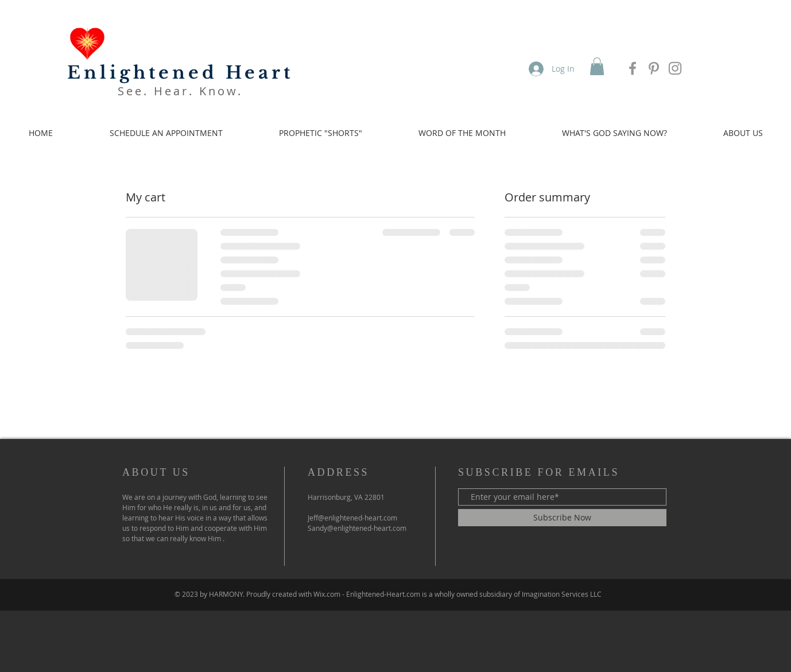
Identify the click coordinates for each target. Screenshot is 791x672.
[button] (597, 66)
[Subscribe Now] (562, 518)
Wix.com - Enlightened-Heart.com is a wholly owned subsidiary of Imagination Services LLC (457, 594)
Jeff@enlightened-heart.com (352, 518)
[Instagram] (675, 68)
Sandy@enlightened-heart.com (357, 528)
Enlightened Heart (180, 73)
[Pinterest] (654, 68)
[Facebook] (633, 68)
